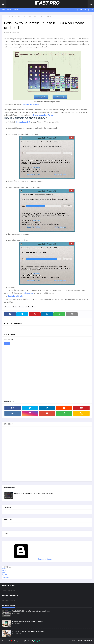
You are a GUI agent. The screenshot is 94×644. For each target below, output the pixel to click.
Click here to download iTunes (42, 115)
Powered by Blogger (28, 559)
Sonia (7, 33)
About (9, 10)
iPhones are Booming (31, 104)
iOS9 (4, 572)
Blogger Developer (40, 641)
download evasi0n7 (23, 122)
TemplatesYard (19, 641)
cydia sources (28, 293)
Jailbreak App (30, 307)
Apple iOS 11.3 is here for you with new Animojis (33, 493)
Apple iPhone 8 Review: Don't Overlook (28, 621)
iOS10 (4, 571)
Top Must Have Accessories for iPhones (28, 631)
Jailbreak (5, 578)
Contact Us (88, 641)
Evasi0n (11, 17)
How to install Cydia (15, 296)
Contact (15, 10)
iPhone (21, 307)
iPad (14, 307)
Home (3, 10)
